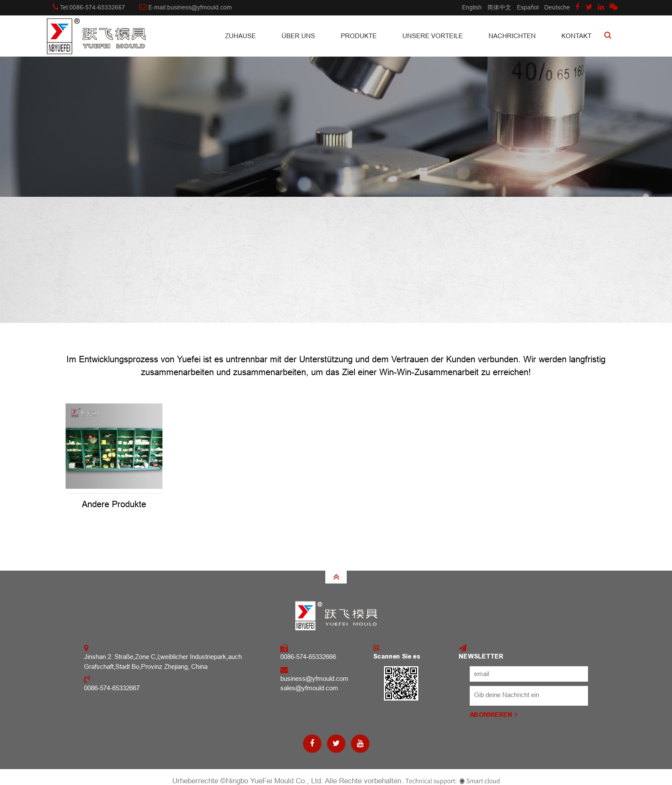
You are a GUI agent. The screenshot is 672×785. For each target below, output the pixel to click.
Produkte (359, 36)
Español (528, 7)
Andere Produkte (114, 504)
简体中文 (499, 7)
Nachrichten (512, 36)
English (472, 7)
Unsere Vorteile (433, 36)
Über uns (298, 36)
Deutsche (557, 7)
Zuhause (240, 36)
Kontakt (576, 36)
